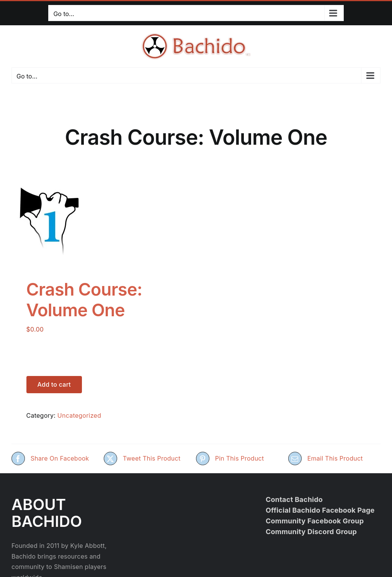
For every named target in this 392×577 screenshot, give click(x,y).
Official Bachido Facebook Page (320, 510)
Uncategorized (79, 415)
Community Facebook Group (315, 521)
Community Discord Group (311, 532)
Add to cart (54, 384)
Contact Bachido (294, 499)
